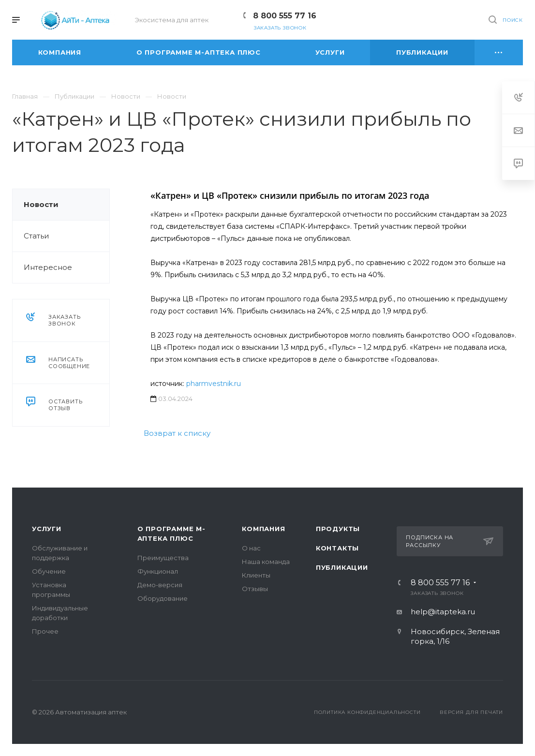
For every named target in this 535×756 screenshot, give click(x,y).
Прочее (45, 631)
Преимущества (163, 558)
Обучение (49, 571)
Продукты (338, 529)
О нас (251, 548)
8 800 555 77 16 (285, 16)
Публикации (342, 567)
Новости (41, 204)
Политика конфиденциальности (367, 712)
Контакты (337, 548)
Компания (263, 529)
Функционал (158, 571)
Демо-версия (160, 585)
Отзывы (255, 589)
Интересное (48, 267)
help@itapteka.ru (443, 612)
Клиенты (256, 575)
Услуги (47, 529)
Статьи (36, 236)
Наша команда (266, 562)
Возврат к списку (177, 433)
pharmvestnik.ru (214, 384)
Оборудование (163, 598)
